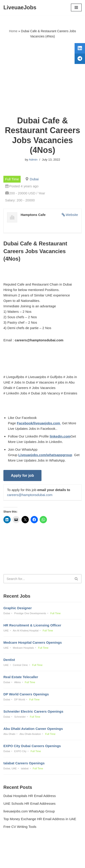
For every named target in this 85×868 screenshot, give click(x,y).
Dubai (34, 179)
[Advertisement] (42, 77)
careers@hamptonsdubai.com (30, 495)
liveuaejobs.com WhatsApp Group (29, 811)
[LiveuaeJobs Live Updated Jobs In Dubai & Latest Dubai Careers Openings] (20, 7)
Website (72, 215)
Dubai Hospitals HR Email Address (30, 796)
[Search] (37, 579)
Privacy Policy (15, 852)
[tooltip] (80, 48)
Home (13, 31)
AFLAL (66, 861)
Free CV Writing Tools (20, 827)
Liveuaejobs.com (27, 861)
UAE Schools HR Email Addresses (29, 803)
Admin (33, 160)
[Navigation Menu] (76, 7)
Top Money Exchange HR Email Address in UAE (40, 819)
